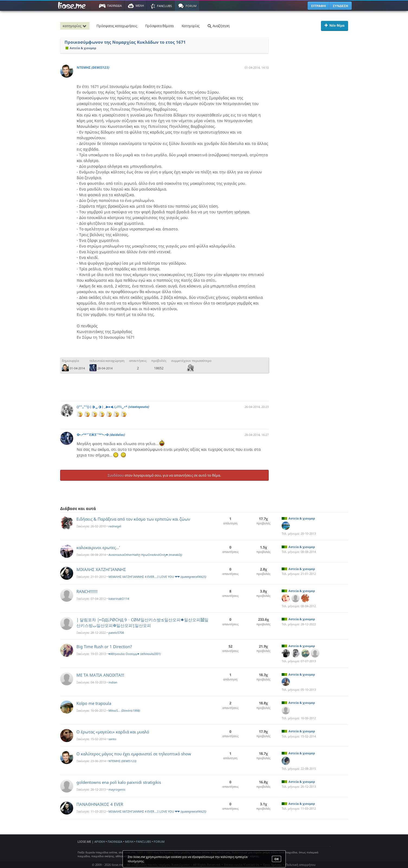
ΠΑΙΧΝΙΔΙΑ (115, 842)
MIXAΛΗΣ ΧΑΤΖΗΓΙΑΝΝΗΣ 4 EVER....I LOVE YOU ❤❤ (157, 577)
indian (113, 682)
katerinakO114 (119, 599)
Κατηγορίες (191, 26)
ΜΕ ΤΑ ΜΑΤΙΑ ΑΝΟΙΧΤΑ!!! (100, 675)
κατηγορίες (75, 26)
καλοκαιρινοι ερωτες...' (98, 547)
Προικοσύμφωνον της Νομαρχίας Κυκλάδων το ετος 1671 (125, 42)
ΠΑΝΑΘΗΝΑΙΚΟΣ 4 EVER (100, 804)
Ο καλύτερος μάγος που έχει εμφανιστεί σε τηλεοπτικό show (134, 754)
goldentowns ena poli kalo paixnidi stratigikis (119, 782)
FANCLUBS (144, 842)
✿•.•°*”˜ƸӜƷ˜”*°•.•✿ (101, 435)
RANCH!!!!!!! (87, 591)
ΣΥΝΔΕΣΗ (340, 6)
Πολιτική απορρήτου (301, 865)
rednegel (115, 526)
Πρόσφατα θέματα (159, 26)
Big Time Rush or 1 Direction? (104, 647)
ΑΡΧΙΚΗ (100, 842)
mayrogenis (117, 789)
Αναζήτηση (219, 26)
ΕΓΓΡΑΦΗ (319, 6)
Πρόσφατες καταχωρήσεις (117, 26)
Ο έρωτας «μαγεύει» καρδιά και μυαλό (113, 732)
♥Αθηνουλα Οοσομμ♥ (135, 654)
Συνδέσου (116, 475)
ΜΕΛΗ (129, 842)
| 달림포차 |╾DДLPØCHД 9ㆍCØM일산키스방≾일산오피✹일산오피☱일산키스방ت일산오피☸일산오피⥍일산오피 (142, 623)
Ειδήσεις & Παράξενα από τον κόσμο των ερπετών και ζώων (133, 519)
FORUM (159, 842)
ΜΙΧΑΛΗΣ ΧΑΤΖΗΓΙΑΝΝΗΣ (101, 569)
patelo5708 (116, 633)
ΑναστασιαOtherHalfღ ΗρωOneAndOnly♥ (145, 555)
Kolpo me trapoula (94, 703)
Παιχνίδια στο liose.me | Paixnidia (73, 6)
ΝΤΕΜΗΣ (93, 67)
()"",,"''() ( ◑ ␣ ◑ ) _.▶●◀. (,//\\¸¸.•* (113, 407)
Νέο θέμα (335, 25)
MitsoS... (124, 710)
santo (112, 739)
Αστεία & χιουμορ (81, 48)
